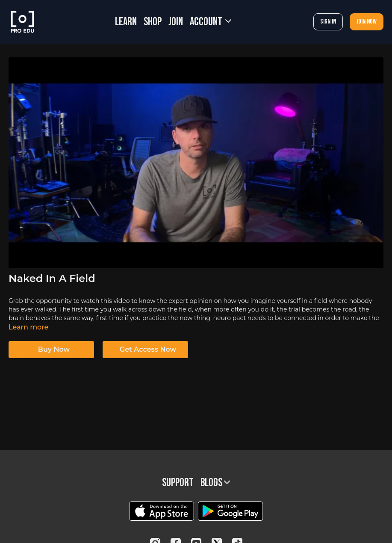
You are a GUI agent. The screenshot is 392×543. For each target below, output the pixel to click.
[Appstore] (161, 511)
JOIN (176, 22)
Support (178, 483)
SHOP (153, 22)
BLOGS (215, 483)
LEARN (126, 22)
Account (211, 22)
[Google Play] (230, 511)
